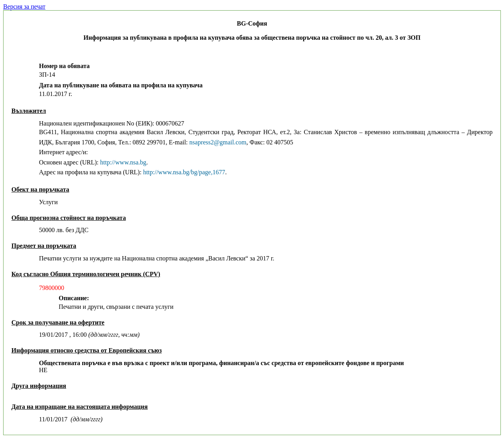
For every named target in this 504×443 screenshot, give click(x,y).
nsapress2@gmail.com (218, 142)
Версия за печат (24, 6)
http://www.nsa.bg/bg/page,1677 (184, 172)
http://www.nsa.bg (123, 162)
